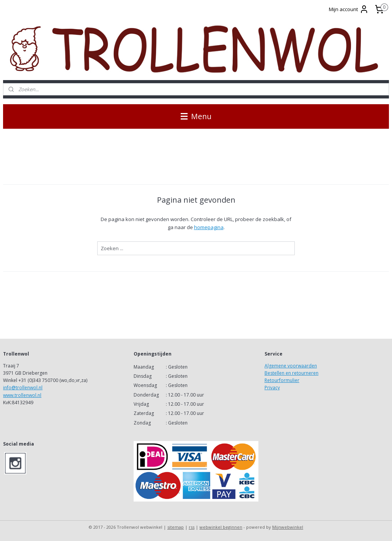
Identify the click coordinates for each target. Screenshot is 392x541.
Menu (196, 116)
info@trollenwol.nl (23, 388)
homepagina (209, 227)
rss (192, 527)
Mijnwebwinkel (288, 527)
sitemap (176, 527)
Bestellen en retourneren (292, 373)
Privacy (272, 388)
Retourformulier (282, 380)
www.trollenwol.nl (22, 395)
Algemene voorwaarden (291, 366)
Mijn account (349, 9)
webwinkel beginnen (221, 527)
